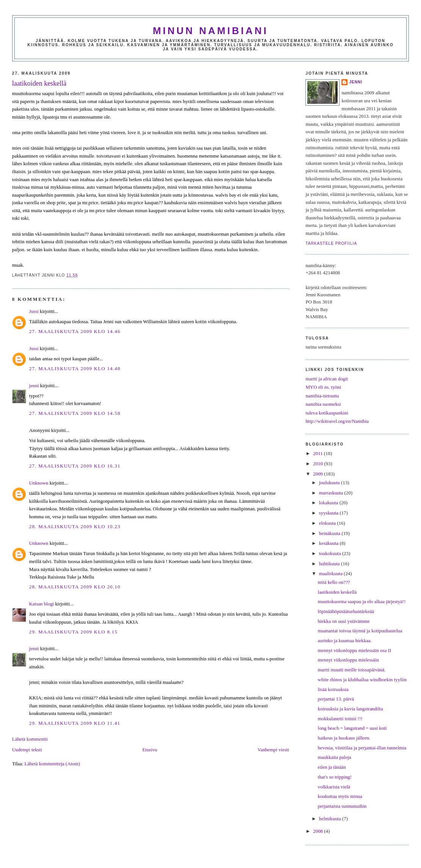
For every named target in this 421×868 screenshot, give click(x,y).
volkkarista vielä (334, 787)
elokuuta (328, 523)
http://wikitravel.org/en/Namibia (337, 421)
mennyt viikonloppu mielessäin (348, 660)
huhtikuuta (330, 564)
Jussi (34, 311)
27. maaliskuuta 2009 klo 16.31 (75, 466)
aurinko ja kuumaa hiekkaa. (345, 641)
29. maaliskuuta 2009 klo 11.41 (75, 723)
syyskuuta (329, 513)
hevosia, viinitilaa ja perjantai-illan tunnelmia (362, 748)
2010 (318, 464)
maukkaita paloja (335, 757)
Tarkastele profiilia (331, 243)
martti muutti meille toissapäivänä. (352, 670)
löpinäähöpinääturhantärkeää (346, 612)
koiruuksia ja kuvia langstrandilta (351, 709)
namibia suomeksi (323, 404)
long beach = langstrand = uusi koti (352, 728)
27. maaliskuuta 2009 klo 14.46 (75, 332)
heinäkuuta (330, 533)
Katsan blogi (41, 604)
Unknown (39, 483)
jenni (34, 386)
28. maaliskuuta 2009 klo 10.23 (75, 527)
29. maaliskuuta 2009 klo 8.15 (73, 632)
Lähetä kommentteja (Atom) (52, 764)
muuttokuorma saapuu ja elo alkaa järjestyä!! (362, 602)
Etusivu (150, 750)
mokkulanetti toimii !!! (340, 719)
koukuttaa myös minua (340, 796)
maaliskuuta (331, 574)
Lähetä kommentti (30, 739)
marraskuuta (332, 493)
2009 (318, 474)
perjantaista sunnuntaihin (342, 806)
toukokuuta (331, 554)
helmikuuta (331, 819)
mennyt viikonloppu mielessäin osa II (355, 651)
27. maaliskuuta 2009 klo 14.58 (75, 413)
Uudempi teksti (27, 750)
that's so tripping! (335, 777)
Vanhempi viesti (273, 750)
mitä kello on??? (334, 582)
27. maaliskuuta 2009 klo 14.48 (75, 369)
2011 (318, 454)
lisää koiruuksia (333, 690)
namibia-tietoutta (322, 396)
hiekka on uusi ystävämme (344, 621)
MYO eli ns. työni (323, 387)
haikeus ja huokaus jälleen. (344, 738)
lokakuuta (329, 503)
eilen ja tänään (332, 767)
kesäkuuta (329, 543)
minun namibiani (210, 31)
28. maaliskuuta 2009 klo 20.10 (75, 587)
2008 (318, 831)
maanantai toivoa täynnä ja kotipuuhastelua (360, 631)
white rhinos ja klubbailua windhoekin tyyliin (362, 680)
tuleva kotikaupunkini (327, 413)
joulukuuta (330, 483)
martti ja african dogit (327, 379)
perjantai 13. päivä (336, 699)
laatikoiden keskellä (39, 83)
